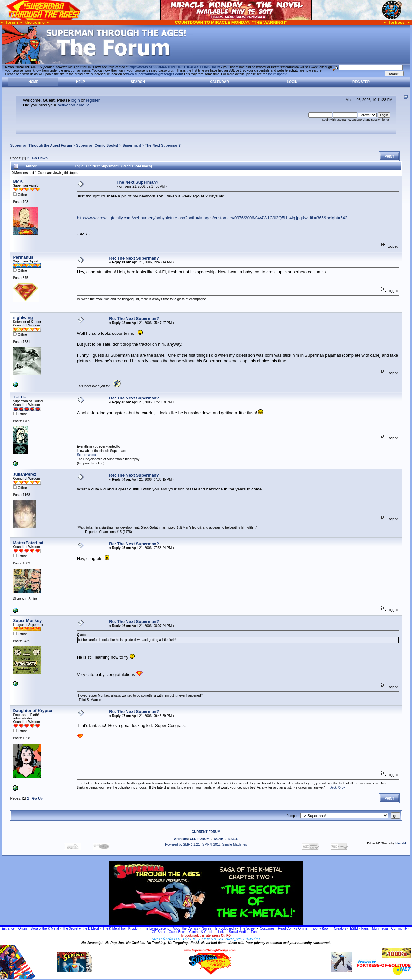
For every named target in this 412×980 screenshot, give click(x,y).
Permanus (23, 257)
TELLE (19, 397)
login (75, 100)
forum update (278, 74)
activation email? (73, 105)
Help (80, 82)
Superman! (132, 145)
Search (138, 82)
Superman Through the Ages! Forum (41, 145)
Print (389, 156)
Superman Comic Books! (97, 145)
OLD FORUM (199, 839)
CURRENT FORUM (206, 832)
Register (361, 82)
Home (33, 82)
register (93, 100)
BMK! (18, 181)
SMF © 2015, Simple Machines (225, 844)
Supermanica (86, 455)
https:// (175, 67)
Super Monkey (27, 621)
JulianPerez (24, 474)
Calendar (219, 82)
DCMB (219, 839)
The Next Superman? (163, 145)
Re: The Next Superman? (134, 258)
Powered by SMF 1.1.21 (182, 844)
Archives (181, 839)
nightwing (23, 318)
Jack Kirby (338, 788)
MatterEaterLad (28, 543)
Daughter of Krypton (33, 711)
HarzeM (400, 843)
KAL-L (233, 839)
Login (292, 82)
